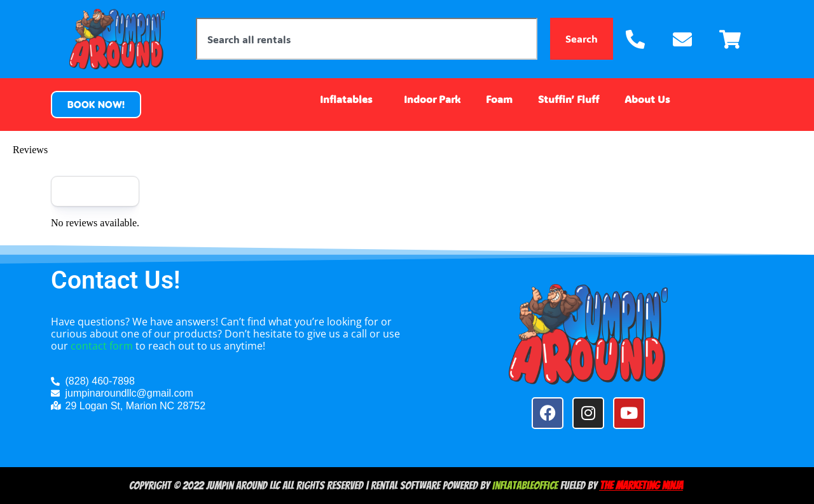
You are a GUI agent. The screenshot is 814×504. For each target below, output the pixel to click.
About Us (650, 99)
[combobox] (367, 39)
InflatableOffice (525, 485)
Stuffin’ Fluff (569, 99)
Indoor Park (432, 99)
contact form (102, 346)
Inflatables (349, 99)
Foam (499, 99)
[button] (96, 105)
